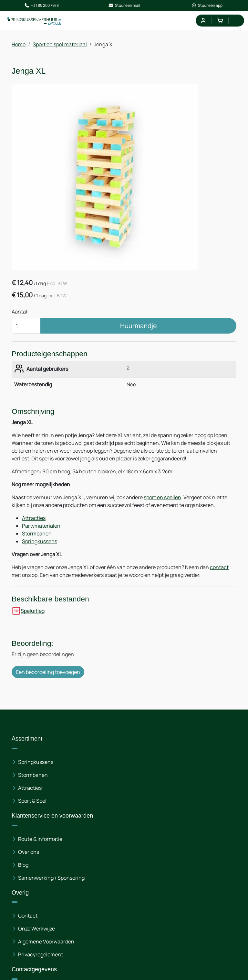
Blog (101, 809)
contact (219, 577)
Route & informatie (118, 783)
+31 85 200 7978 (41, 6)
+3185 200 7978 (53, 894)
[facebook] (18, 945)
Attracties (34, 528)
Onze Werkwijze (191, 789)
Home (19, 47)
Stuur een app (207, 6)
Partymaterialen (41, 536)
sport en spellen (162, 507)
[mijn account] (202, 23)
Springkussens (40, 551)
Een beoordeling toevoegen (48, 686)
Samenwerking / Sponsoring (115, 826)
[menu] (236, 23)
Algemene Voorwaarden (201, 802)
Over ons (106, 796)
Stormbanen (37, 544)
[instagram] (39, 945)
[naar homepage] (36, 23)
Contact (183, 776)
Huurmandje (139, 332)
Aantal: (20, 318)
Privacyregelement (196, 815)
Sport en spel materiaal (60, 47)
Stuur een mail (124, 6)
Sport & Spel (32, 815)
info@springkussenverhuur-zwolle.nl (71, 901)
